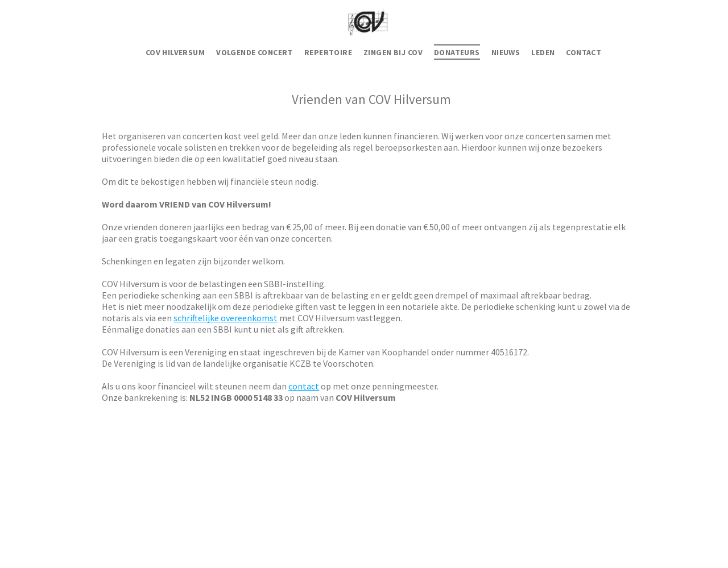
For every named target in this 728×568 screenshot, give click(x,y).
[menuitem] (175, 52)
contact (304, 386)
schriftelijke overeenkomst (226, 318)
